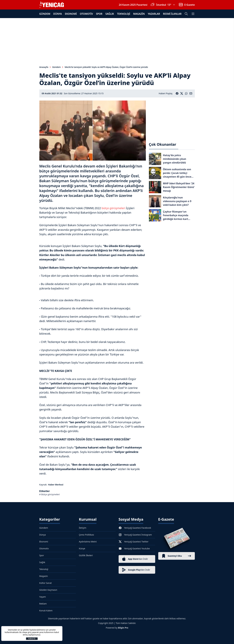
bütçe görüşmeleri (113, 208)
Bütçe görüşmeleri (51, 494)
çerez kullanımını (46, 632)
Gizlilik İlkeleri (86, 555)
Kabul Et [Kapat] (32, 639)
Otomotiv (86, 14)
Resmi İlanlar (172, 14)
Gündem (45, 14)
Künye (82, 548)
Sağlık (110, 14)
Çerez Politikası (87, 535)
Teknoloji (124, 14)
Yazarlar (154, 14)
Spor (99, 14)
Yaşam (43, 597)
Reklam (43, 604)
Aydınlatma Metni (88, 542)
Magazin (139, 14)
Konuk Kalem (46, 611)
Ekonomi (71, 14)
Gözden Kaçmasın (48, 590)
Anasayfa (44, 67)
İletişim (83, 528)
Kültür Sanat (46, 583)
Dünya (58, 14)
